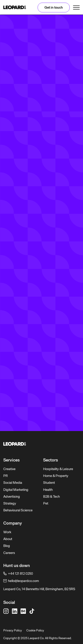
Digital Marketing (16, 490)
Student (49, 483)
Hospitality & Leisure (58, 469)
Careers (9, 553)
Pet (46, 503)
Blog (7, 546)
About (8, 539)
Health (48, 490)
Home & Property (56, 476)
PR (6, 476)
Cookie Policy (35, 630)
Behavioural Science (18, 510)
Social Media (13, 483)
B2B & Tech (51, 497)
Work (7, 532)
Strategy (10, 503)
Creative (9, 469)
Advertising (12, 497)
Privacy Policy (13, 630)
